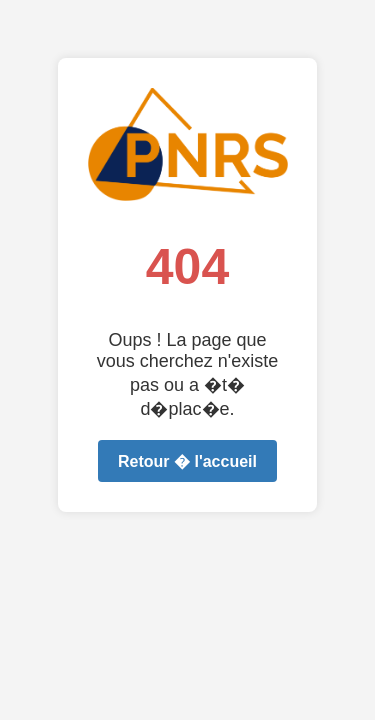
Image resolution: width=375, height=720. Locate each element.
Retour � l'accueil (187, 461)
